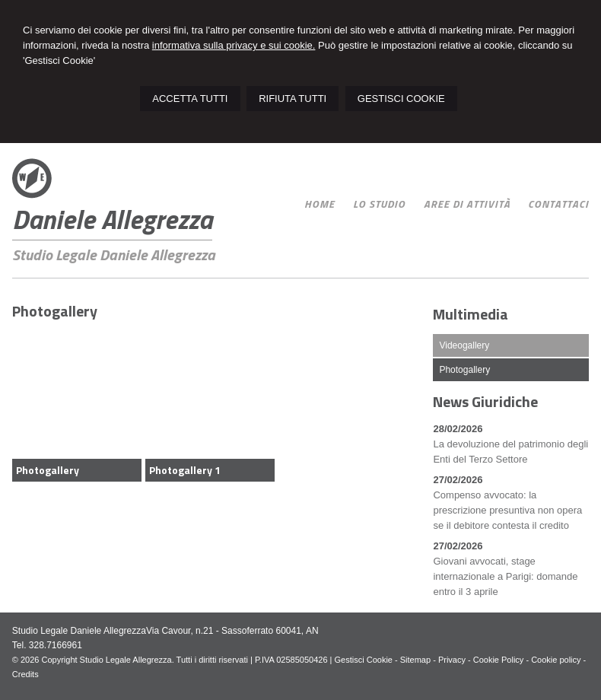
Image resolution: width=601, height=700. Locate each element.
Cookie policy (556, 660)
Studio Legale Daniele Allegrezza (114, 255)
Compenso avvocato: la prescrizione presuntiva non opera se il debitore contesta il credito (507, 510)
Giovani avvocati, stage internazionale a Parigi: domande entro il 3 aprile (505, 576)
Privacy (452, 660)
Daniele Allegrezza (112, 219)
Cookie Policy (499, 660)
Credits (25, 674)
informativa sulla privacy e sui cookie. (234, 45)
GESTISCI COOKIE (401, 99)
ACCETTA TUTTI (190, 99)
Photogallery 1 (185, 470)
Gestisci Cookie (364, 660)
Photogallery (48, 470)
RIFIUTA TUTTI (293, 99)
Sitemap (415, 660)
